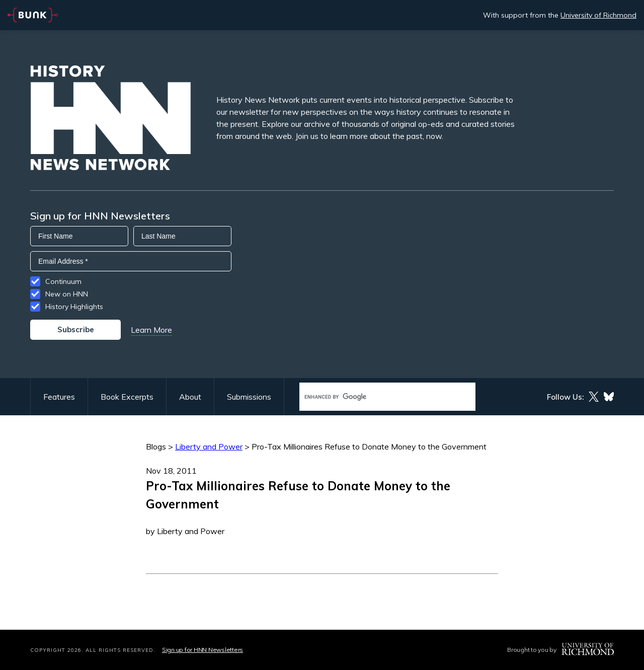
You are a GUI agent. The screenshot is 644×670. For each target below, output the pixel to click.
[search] (377, 397)
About (190, 397)
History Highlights (74, 307)
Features (59, 397)
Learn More (151, 330)
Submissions (249, 397)
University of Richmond (598, 15)
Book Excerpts (127, 397)
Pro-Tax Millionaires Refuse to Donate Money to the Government (369, 446)
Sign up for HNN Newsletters (203, 650)
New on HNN (67, 294)
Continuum (63, 281)
